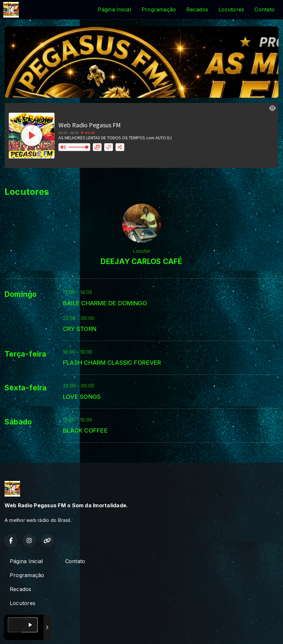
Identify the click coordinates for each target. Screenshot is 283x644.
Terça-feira (25, 354)
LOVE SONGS (82, 397)
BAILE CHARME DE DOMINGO (105, 303)
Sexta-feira (26, 388)
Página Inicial (114, 9)
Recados (197, 9)
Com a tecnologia (27, 632)
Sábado (18, 422)
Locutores (231, 9)
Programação (159, 9)
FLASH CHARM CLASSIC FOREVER (112, 362)
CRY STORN (80, 329)
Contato (265, 9)
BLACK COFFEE (85, 430)
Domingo (21, 294)
